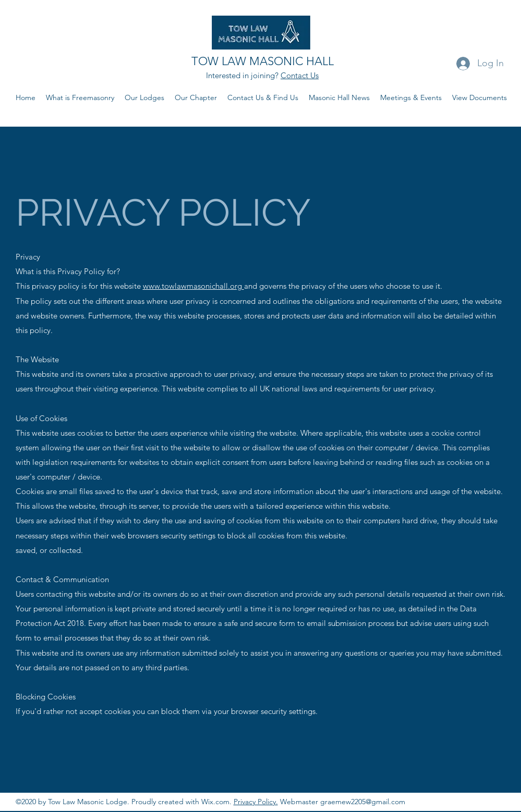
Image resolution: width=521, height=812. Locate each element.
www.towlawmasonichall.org (193, 286)
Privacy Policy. (256, 802)
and (251, 286)
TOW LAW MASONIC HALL (263, 61)
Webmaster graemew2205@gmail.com (342, 802)
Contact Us (300, 75)
